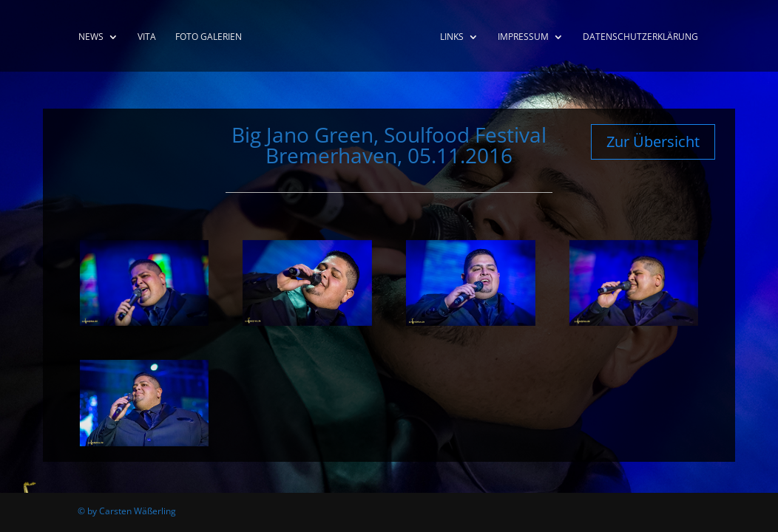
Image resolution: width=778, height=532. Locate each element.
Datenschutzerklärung (640, 37)
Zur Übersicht (653, 141)
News (91, 37)
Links (452, 37)
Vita (147, 37)
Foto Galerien (209, 37)
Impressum (523, 37)
